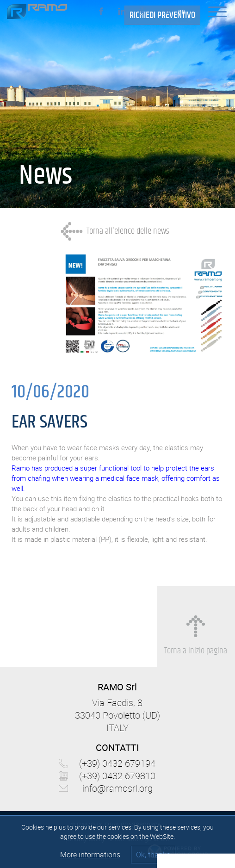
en (182, 12)
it (168, 12)
